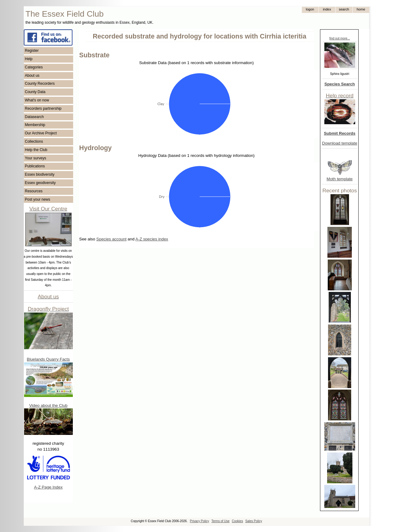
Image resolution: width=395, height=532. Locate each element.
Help (29, 59)
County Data (35, 92)
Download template (340, 143)
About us (32, 76)
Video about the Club (48, 405)
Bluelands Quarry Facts (48, 359)
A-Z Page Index (48, 487)
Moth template (339, 179)
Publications (35, 166)
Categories (34, 67)
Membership (35, 125)
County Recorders (40, 84)
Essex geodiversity (40, 183)
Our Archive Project (41, 133)
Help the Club (36, 150)
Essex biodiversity (40, 174)
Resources (34, 191)
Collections (34, 141)
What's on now (37, 100)
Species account (111, 239)
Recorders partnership (43, 108)
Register (32, 51)
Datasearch (34, 117)
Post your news (38, 199)
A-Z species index (152, 239)
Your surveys (36, 158)
